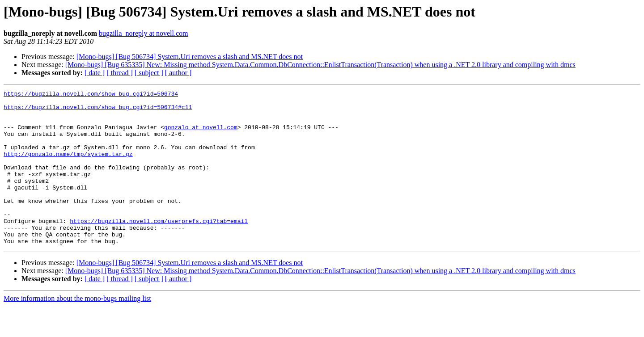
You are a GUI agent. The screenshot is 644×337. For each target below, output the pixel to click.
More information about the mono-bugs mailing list (77, 329)
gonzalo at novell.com (201, 135)
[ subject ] (149, 73)
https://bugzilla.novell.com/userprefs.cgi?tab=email (159, 248)
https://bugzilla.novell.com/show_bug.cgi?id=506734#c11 (98, 111)
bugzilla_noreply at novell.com (144, 33)
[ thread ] (120, 73)
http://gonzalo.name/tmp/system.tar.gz (68, 167)
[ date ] (95, 73)
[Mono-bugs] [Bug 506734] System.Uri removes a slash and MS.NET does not (190, 57)
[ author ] (178, 73)
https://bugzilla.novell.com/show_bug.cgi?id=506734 (91, 95)
